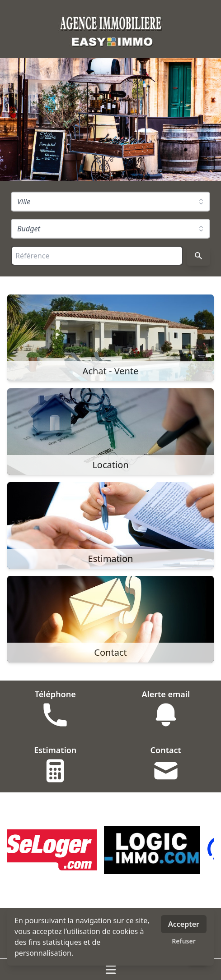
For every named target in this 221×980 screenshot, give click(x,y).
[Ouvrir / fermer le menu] (110, 970)
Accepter (184, 924)
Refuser (184, 941)
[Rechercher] (198, 256)
